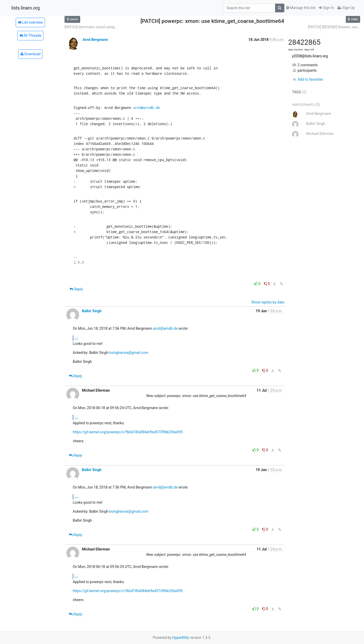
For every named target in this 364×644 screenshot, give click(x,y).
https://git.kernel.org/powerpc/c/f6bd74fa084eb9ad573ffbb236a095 (128, 432)
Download (30, 54)
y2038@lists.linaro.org (310, 56)
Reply (76, 289)
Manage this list (301, 8)
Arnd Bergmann (95, 40)
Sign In (326, 8)
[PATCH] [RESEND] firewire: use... (334, 27)
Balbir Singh (92, 311)
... (76, 338)
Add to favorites (308, 79)
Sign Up (346, 8)
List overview (30, 22)
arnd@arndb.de (147, 108)
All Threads (30, 35)
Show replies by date (268, 302)
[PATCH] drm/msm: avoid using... (91, 27)
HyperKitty (181, 638)
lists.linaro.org (26, 8)
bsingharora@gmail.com (129, 353)
